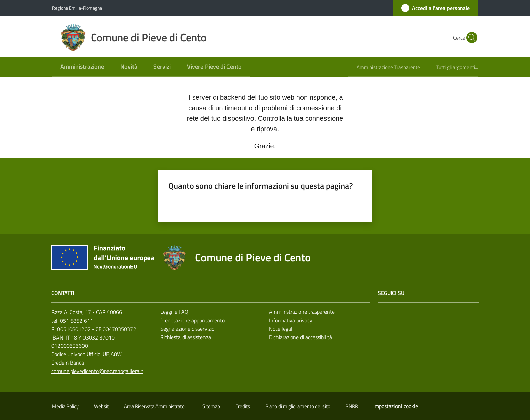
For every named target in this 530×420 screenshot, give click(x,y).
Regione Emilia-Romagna (77, 8)
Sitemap (211, 406)
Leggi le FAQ (174, 312)
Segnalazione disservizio (187, 329)
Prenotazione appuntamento (192, 320)
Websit (101, 406)
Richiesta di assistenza (186, 337)
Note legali (281, 329)
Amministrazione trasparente (302, 312)
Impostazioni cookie (396, 406)
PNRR (352, 406)
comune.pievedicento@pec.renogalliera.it (97, 371)
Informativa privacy (291, 320)
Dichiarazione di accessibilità (300, 337)
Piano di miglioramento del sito (298, 406)
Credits (243, 406)
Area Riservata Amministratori (156, 406)
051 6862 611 (76, 321)
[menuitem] (82, 67)
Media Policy (65, 406)
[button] (470, 38)
